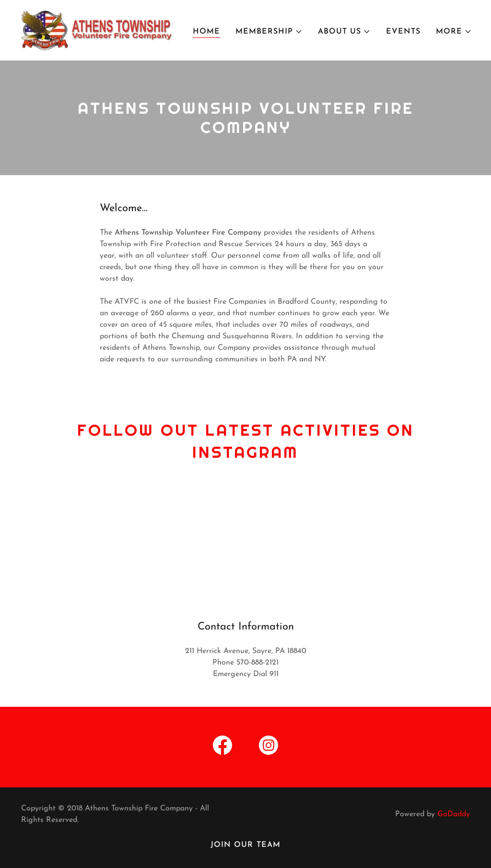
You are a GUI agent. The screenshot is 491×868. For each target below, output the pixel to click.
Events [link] (403, 32)
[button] (269, 32)
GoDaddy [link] (454, 814)
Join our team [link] (245, 845)
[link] (98, 30)
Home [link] (206, 32)
